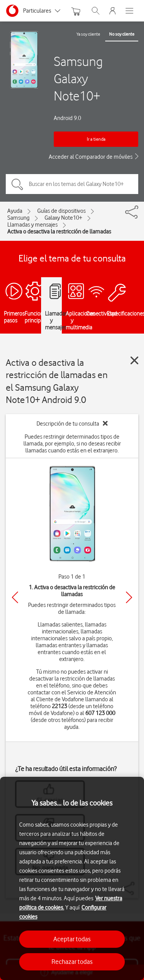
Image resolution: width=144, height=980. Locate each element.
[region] (72, 878)
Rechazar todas (72, 962)
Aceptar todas (72, 939)
